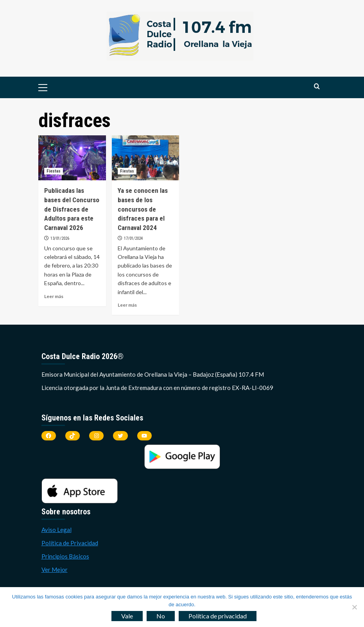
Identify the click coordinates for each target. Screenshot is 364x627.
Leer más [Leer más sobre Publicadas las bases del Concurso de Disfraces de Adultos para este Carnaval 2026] (54, 296)
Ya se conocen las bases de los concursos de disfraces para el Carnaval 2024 (143, 209)
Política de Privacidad (70, 543)
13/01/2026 (60, 238)
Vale (127, 616)
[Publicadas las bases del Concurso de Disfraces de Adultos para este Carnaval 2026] (72, 158)
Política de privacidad (218, 616)
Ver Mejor (55, 570)
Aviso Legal (56, 530)
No (161, 616)
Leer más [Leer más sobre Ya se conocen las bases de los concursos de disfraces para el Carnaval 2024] (127, 305)
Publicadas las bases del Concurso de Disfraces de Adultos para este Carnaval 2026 (72, 209)
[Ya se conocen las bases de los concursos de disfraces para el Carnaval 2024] (146, 158)
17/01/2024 (133, 238)
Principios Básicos (65, 556)
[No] (354, 607)
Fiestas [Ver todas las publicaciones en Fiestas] (54, 171)
